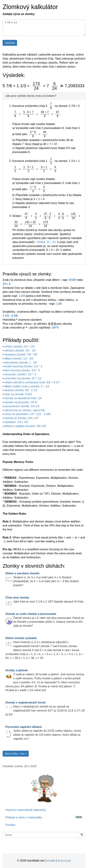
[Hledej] (82, 835)
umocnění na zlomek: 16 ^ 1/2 (23, 378)
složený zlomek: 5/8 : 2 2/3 (21, 390)
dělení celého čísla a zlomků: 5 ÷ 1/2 (27, 386)
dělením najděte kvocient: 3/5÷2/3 (25, 426)
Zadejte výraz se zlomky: (19, 14)
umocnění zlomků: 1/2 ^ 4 (20, 374)
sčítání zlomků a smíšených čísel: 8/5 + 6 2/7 (32, 382)
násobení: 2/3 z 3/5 (16, 422)
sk (69, 861)
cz (64, 861)
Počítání (10, 825)
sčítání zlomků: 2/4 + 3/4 (19, 347)
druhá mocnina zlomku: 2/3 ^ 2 (23, 366)
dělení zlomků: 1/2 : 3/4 (19, 359)
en (59, 861)
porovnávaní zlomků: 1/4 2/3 (22, 406)
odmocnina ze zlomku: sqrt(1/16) (25, 410)
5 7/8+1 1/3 (44, 28)
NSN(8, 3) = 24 (46, 242)
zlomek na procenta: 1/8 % (21, 402)
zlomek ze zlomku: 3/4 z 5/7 (21, 418)
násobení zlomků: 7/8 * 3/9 (21, 355)
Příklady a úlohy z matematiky (44, 817)
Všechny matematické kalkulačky (26, 810)
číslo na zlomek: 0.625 (18, 394)
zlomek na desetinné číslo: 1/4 (23, 398)
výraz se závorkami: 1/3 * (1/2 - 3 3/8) (27, 414)
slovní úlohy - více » (16, 754)
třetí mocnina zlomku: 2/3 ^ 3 (22, 370)
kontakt (51, 861)
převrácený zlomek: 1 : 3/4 (21, 363)
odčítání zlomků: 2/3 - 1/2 (20, 351)
